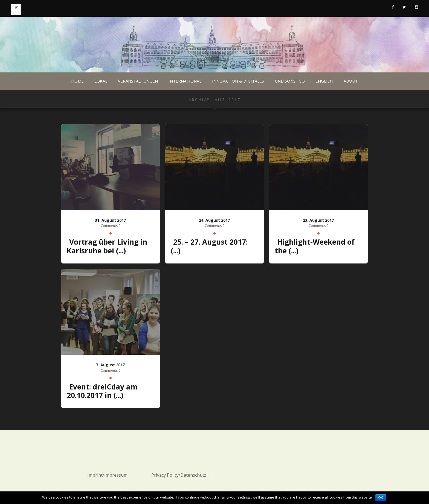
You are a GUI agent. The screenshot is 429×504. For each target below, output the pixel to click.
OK (381, 498)
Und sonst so (290, 81)
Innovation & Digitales (238, 81)
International (185, 81)
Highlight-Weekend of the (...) (315, 246)
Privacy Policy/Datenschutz (179, 475)
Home (77, 81)
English (324, 81)
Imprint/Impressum (107, 475)
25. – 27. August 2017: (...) (209, 246)
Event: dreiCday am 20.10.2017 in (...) (102, 391)
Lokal (101, 81)
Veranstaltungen (138, 81)
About (351, 81)
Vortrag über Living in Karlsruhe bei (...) (107, 246)
